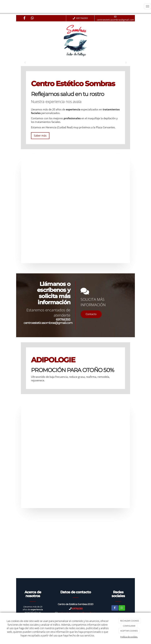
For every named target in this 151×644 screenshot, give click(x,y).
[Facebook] (25, 18)
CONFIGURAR (129, 626)
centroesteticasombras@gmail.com (48, 323)
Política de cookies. (129, 637)
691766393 (63, 319)
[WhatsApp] (32, 18)
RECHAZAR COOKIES (130, 621)
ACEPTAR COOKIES (129, 631)
